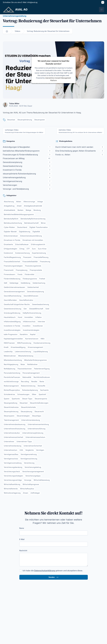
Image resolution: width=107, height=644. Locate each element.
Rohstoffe (42, 386)
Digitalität (36, 232)
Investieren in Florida (12, 326)
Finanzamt (27, 257)
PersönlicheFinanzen (12, 377)
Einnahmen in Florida (12, 240)
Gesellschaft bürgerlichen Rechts (17, 304)
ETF (28, 249)
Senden (54, 577)
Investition (26, 326)
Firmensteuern (10, 274)
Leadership (8, 352)
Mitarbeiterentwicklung (13, 360)
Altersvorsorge (29, 202)
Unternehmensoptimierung (33, 433)
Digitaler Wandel (10, 232)
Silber (34, 394)
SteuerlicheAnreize (11, 407)
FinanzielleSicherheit (12, 262)
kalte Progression (11, 334)
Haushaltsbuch (10, 317)
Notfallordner (32, 364)
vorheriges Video (24, 131)
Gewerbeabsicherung (40, 304)
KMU (43, 339)
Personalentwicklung (12, 373)
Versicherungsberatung (13, 467)
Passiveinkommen (25, 369)
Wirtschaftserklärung (12, 484)
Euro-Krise (42, 249)
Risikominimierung (28, 386)
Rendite (34, 382)
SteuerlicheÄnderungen (39, 403)
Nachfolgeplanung (11, 364)
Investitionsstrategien (12, 330)
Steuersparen (40, 120)
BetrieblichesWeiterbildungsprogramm (19, 214)
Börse (43, 223)
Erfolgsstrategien (11, 249)
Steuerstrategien (23, 416)
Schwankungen (23, 394)
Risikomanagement (11, 386)
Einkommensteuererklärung (31, 236)
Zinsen (26, 493)
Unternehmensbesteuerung (15, 424)
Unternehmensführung (36, 429)
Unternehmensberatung (31, 420)
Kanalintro (24, 334)
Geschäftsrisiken (10, 300)
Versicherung (29, 463)
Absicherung (9, 202)
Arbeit (19, 206)
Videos (17, 31)
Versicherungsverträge (13, 480)
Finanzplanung (22, 270)
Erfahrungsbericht (38, 244)
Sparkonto (16, 399)
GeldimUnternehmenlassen (14, 287)
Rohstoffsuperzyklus (12, 390)
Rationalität (27, 377)
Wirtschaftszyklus (27, 489)
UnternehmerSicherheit (33, 446)
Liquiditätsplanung (41, 352)
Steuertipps (37, 416)
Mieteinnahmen (10, 356)
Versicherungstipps (33, 476)
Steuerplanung (26, 412)
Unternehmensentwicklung (38, 424)
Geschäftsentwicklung (13, 296)
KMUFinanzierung (24, 343)
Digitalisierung (25, 232)
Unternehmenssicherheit (13, 437)
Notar (23, 364)
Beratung (37, 210)
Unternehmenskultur (12, 433)
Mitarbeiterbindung (26, 356)
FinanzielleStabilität (30, 262)
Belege (29, 210)
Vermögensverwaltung (13, 463)
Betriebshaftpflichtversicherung (33, 219)
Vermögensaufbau (11, 454)
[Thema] (103, 2)
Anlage (40, 202)
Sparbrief (42, 394)
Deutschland (22, 227)
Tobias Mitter (14, 103)
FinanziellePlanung (41, 257)
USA (21, 450)
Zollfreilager (35, 493)
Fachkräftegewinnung (12, 257)
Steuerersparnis (41, 399)
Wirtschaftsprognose (31, 484)
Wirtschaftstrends (11, 489)
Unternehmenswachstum (35, 437)
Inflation (39, 317)
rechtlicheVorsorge (11, 382)
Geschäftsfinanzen (31, 296)
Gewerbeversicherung (12, 309)
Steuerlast (11, 120)
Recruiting (25, 382)
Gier (25, 309)
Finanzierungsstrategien (13, 266)
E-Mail (22, 539)
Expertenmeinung (39, 253)
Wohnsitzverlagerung (12, 493)
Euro (34, 249)
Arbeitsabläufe (10, 210)
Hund (20, 317)
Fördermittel (29, 274)
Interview (41, 322)
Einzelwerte (8, 244)
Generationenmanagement (14, 292)
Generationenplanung (35, 292)
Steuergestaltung (11, 403)
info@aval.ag (32, 2)
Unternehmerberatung (13, 446)
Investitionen (38, 326)
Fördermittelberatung (12, 279)
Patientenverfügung (42, 369)
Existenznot (8, 253)
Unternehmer (9, 441)
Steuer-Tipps (27, 399)
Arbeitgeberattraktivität (33, 206)
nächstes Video (80, 131)
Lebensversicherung (23, 352)
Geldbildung (26, 283)
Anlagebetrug (9, 206)
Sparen (7, 399)
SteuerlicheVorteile (28, 407)
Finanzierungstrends (33, 266)
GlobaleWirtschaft (36, 309)
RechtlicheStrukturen (42, 377)
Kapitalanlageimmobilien (13, 339)
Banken (20, 210)
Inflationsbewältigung (12, 322)
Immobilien (29, 317)
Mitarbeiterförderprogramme (35, 360)
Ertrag (22, 249)
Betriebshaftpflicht (11, 219)
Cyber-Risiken (9, 227)
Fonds (20, 274)
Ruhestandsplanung (30, 390)
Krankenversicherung (42, 343)
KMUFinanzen (9, 343)
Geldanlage (14, 283)
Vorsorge (28, 480)
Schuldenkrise (9, 394)
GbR (5, 283)
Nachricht (23, 551)
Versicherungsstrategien (13, 476)
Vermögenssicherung (29, 459)
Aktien (19, 202)
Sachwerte (44, 390)
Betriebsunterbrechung (13, 223)
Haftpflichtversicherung (32, 313)
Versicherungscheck (12, 471)
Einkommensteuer (11, 236)
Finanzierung (45, 262)
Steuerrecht (39, 412)
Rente (42, 382)
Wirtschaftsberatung (42, 480)
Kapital (33, 334)
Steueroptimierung (25, 120)
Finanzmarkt (9, 270)
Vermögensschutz (11, 459)
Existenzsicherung (23, 253)
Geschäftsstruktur (26, 300)
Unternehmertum (11, 450)
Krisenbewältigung (18, 347)
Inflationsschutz (29, 322)
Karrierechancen (32, 339)
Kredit (6, 347)
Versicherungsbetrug (33, 467)
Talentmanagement (11, 420)
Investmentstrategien (31, 330)
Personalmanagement (31, 373)
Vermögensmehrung (29, 454)
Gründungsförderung (12, 313)
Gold (47, 309)
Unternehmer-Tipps (24, 441)
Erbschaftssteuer (22, 244)
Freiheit (42, 279)
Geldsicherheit (33, 287)
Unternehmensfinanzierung (14, 429)
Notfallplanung (10, 369)
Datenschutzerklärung (45, 571)
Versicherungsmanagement (33, 471)
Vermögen (40, 450)
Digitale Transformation (39, 227)
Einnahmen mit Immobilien (33, 240)
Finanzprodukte (36, 270)
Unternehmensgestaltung (15, 16)
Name (22, 528)
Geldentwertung (39, 283)
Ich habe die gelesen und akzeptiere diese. (53, 571)
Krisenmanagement (35, 347)
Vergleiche (29, 450)
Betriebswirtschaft (31, 223)
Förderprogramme (30, 279)
